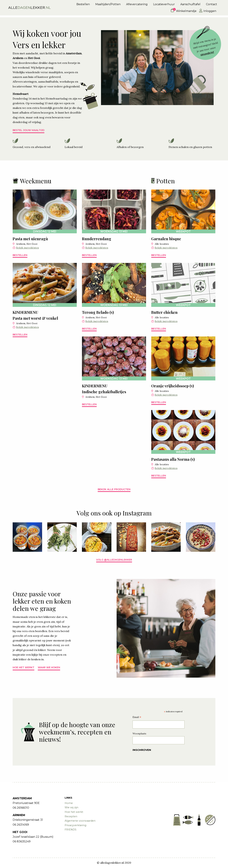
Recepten (71, 816)
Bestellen (83, 5)
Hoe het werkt (23, 667)
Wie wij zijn (71, 807)
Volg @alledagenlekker (114, 560)
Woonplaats (139, 734)
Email (137, 718)
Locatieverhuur (164, 5)
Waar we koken (49, 667)
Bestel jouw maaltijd (28, 130)
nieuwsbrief (207, 53)
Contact (212, 5)
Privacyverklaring (75, 825)
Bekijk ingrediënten (27, 248)
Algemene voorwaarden (80, 821)
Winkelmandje (184, 12)
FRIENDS (71, 830)
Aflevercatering (137, 5)
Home (69, 803)
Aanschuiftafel (190, 5)
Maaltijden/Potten (108, 5)
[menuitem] (83, 5)
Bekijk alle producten (114, 489)
